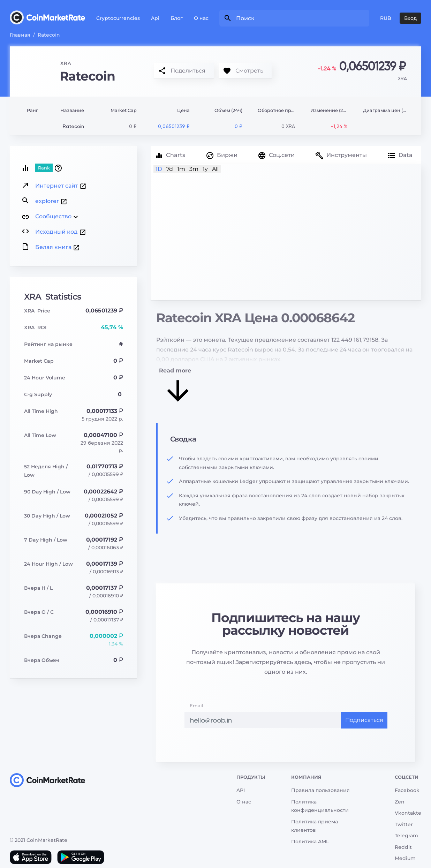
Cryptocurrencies (118, 18)
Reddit (403, 847)
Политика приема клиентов (315, 826)
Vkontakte (408, 813)
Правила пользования (320, 790)
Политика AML (310, 841)
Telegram (406, 836)
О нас (201, 18)
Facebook (407, 790)
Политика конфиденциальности (320, 806)
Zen (400, 802)
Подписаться (364, 720)
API (241, 790)
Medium (405, 858)
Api (155, 18)
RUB (386, 18)
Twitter (404, 824)
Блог (177, 18)
